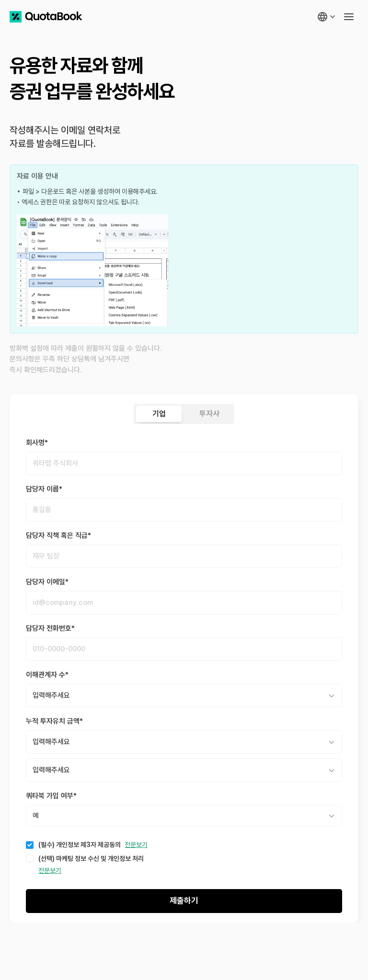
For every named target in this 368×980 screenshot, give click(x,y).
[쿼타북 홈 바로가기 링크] (46, 17)
